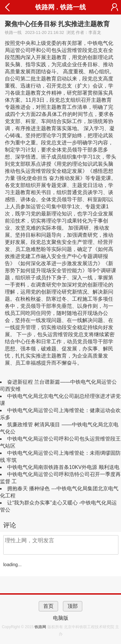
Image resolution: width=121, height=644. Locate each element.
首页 (48, 606)
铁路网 (41, 627)
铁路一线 (73, 7)
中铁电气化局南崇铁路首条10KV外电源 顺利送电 (63, 467)
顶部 (73, 606)
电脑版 (61, 618)
